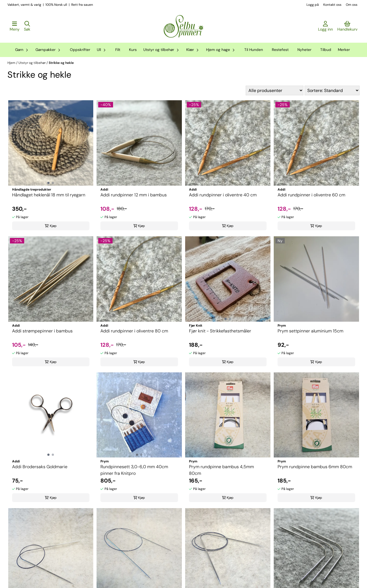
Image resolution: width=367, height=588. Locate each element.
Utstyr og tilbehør (32, 63)
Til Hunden (254, 50)
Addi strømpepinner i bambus (42, 331)
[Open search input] (27, 26)
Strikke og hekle (61, 63)
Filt (118, 50)
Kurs (133, 50)
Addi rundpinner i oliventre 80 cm (134, 331)
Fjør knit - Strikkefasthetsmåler (220, 331)
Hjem (12, 63)
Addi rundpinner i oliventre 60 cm (311, 195)
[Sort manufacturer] (275, 90)
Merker (344, 50)
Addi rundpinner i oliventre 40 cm (223, 195)
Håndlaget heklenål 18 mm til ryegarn (49, 195)
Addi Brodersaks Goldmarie (40, 467)
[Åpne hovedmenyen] (15, 26)
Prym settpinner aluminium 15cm (310, 331)
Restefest (280, 50)
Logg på (313, 5)
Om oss (352, 5)
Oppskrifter (80, 50)
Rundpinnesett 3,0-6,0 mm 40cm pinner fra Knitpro (134, 470)
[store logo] (183, 26)
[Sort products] (332, 90)
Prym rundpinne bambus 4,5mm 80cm (221, 470)
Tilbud (326, 50)
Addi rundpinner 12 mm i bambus (134, 195)
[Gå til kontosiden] (325, 26)
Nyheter (304, 50)
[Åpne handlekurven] (347, 26)
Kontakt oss (332, 5)
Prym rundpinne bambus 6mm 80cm (315, 467)
